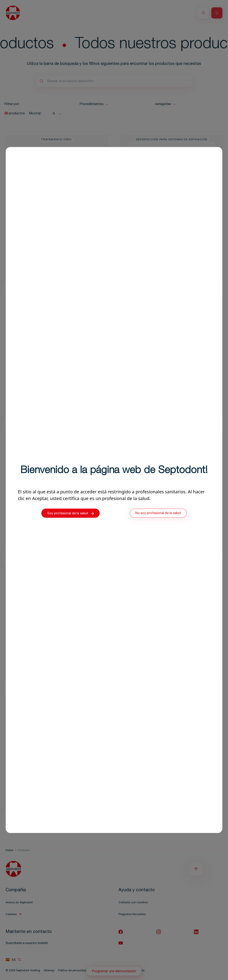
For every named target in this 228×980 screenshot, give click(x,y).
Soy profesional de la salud (71, 514)
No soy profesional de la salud (158, 514)
